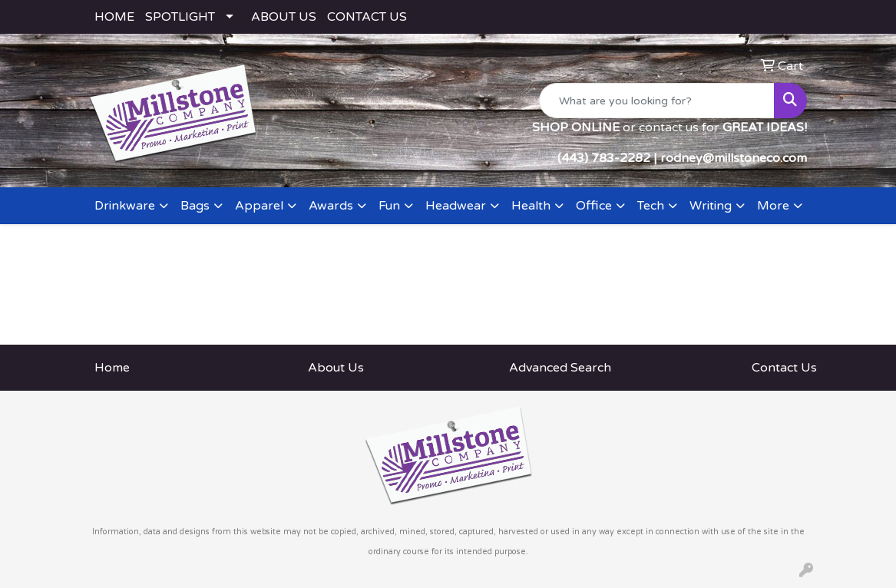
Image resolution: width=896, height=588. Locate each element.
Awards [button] (331, 206)
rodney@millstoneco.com (734, 158)
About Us (336, 368)
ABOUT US (284, 17)
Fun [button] (389, 206)
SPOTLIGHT (180, 17)
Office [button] (594, 206)
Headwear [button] (456, 206)
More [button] (773, 206)
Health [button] (531, 206)
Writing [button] (711, 206)
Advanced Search (560, 368)
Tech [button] (651, 206)
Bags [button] (195, 206)
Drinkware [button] (125, 206)
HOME (114, 17)
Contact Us (784, 368)
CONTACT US (367, 17)
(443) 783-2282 (604, 158)
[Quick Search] (657, 101)
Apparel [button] (259, 206)
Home (112, 368)
